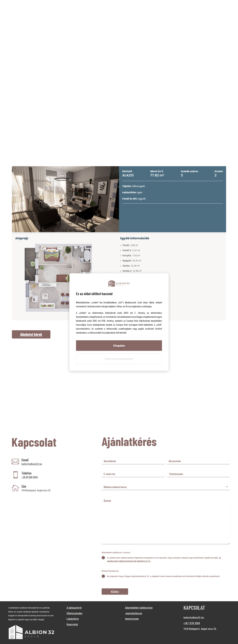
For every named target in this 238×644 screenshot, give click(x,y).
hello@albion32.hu (32, 464)
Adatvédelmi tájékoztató (139, 608)
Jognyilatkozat (134, 613)
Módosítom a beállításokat (119, 359)
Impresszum (132, 619)
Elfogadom (119, 345)
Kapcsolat (72, 624)
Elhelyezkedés (75, 613)
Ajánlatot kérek (31, 334)
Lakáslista (73, 619)
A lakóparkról (74, 608)
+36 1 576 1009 (192, 623)
